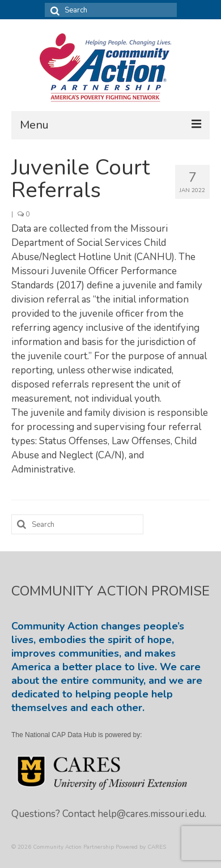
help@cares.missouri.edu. (152, 814)
